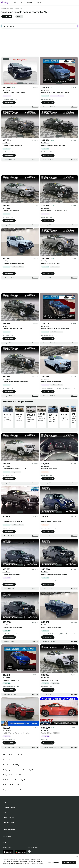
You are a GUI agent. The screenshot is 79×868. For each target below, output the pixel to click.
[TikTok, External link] (29, 851)
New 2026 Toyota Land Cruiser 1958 (7, 419)
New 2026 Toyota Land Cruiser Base (19, 419)
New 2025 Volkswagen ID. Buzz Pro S (30, 419)
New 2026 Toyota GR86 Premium (42, 418)
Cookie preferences (53, 862)
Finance (39, 3)
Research (29, 3)
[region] (39, 861)
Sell (22, 3)
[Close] (77, 856)
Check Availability (9, 102)
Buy (15, 3)
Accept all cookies (69, 862)
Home (3, 8)
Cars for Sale (10, 8)
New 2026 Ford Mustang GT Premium (64, 419)
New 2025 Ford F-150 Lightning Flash (74, 419)
